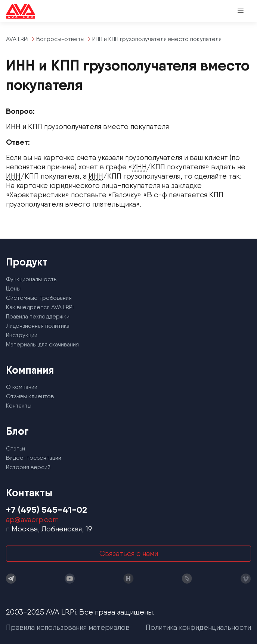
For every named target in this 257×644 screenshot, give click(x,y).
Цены (13, 288)
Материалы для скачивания (42, 344)
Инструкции (22, 335)
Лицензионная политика (38, 326)
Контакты (19, 406)
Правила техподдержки (38, 316)
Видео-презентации (34, 458)
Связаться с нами (129, 553)
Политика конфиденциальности (198, 627)
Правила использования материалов (68, 627)
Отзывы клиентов (30, 396)
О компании (22, 387)
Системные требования (39, 298)
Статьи (16, 448)
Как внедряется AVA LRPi (40, 307)
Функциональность (31, 279)
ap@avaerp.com (32, 519)
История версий (28, 467)
